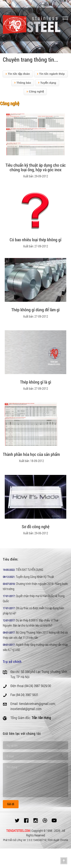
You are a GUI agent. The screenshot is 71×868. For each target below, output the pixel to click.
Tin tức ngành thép (51, 74)
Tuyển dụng (47, 83)
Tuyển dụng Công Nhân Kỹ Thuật (35, 577)
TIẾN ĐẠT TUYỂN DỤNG (30, 570)
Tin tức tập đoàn (18, 74)
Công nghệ (35, 92)
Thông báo (23, 83)
